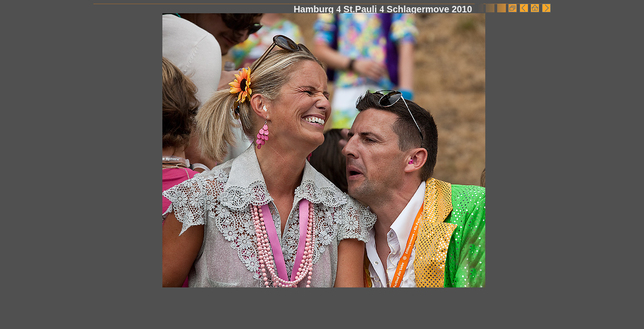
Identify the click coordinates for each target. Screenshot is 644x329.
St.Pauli (360, 9)
